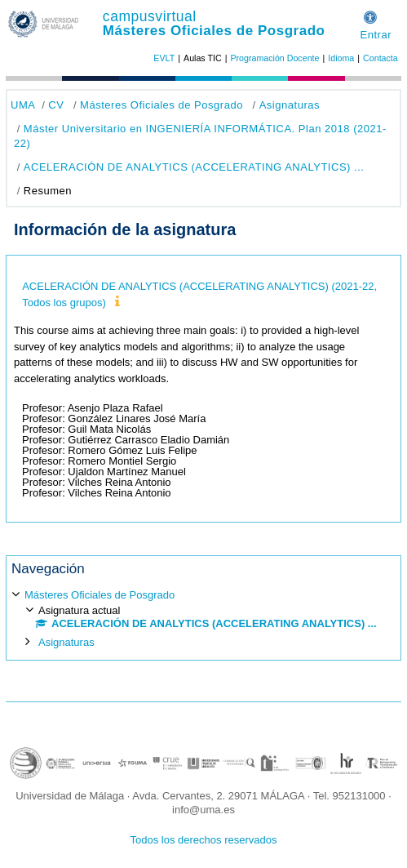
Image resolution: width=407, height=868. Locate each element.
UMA (23, 105)
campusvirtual (150, 16)
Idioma (341, 58)
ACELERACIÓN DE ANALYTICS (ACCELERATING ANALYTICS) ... (194, 167)
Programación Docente (274, 58)
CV (56, 105)
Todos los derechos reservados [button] (204, 840)
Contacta (380, 58)
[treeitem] (203, 617)
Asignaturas (290, 105)
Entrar (376, 35)
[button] (370, 15)
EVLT (164, 58)
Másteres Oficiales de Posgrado (214, 31)
